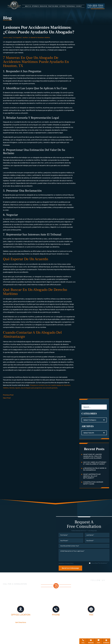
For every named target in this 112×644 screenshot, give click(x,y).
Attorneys (35, 6)
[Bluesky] (100, 594)
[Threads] (104, 594)
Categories (85, 417)
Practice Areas (53, 6)
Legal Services (76, 603)
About (49, 603)
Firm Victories (93, 603)
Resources (43, 6)
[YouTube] (102, 589)
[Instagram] (107, 589)
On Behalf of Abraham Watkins (41, 38)
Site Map (55, 637)
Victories (62, 6)
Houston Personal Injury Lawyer (27, 603)
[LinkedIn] (92, 589)
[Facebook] (88, 589)
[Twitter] (97, 589)
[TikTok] (92, 594)
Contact (79, 6)
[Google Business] (96, 594)
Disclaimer (62, 568)
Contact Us (64, 605)
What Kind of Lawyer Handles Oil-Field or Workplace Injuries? (93, 456)
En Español (17, 38)
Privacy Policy (70, 568)
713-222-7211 (95, 6)
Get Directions (21, 628)
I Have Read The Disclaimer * (99, 568)
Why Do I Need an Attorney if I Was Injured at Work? (95, 465)
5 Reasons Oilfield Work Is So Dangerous (94, 472)
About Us (28, 6)
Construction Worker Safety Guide (94, 486)
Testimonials (71, 6)
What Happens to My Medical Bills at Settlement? (93, 479)
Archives (84, 430)
